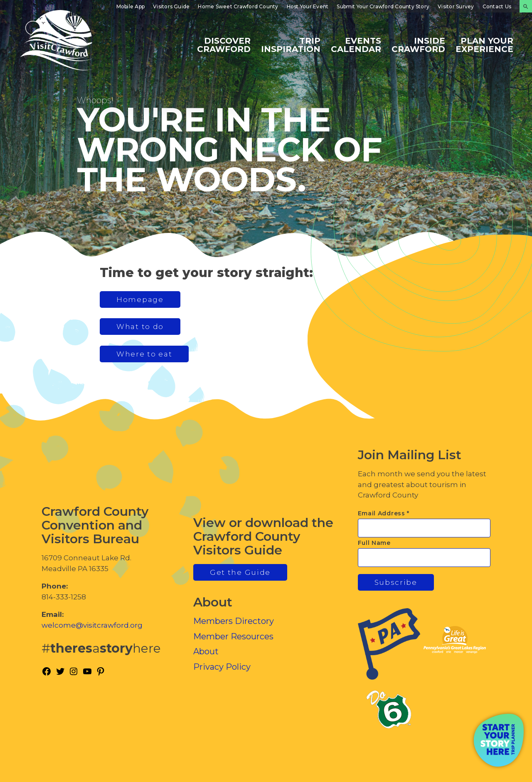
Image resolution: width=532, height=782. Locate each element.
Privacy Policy (222, 667)
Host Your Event (308, 6)
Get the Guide (240, 572)
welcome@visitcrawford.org (92, 625)
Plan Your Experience (484, 45)
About (206, 651)
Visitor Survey (456, 6)
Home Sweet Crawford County (238, 6)
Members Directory (234, 621)
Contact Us (497, 6)
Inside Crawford (418, 45)
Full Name (374, 543)
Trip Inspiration (291, 45)
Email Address (384, 513)
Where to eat (144, 354)
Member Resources (233, 636)
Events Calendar (356, 45)
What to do (140, 327)
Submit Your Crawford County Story (383, 6)
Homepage (140, 299)
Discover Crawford (224, 45)
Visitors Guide (171, 6)
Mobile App (131, 6)
